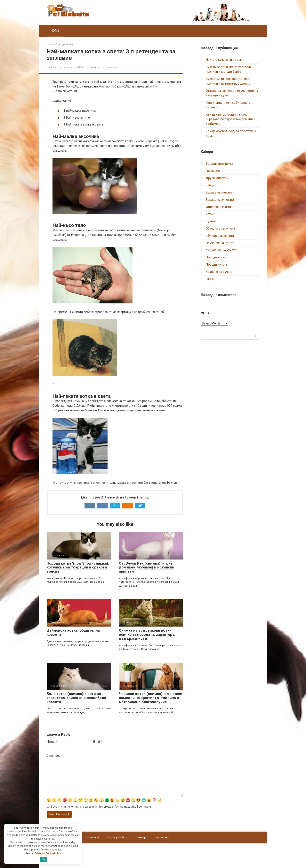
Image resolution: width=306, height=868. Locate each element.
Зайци (210, 185)
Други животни (217, 178)
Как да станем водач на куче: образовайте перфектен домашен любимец (230, 119)
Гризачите (213, 171)
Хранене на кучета (219, 272)
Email (98, 742)
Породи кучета (216, 265)
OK (44, 859)
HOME (55, 30)
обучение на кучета (220, 236)
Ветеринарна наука (219, 164)
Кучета (211, 221)
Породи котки (109, 67)
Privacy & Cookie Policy (48, 853)
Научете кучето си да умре (225, 60)
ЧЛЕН (210, 279)
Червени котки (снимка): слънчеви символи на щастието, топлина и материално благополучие (151, 698)
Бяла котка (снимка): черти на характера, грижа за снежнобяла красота (76, 698)
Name (52, 742)
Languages (161, 838)
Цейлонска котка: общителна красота (73, 632)
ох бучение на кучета (221, 250)
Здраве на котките (219, 192)
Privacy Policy (117, 838)
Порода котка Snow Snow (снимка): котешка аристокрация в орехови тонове (78, 567)
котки (210, 214)
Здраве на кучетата (220, 200)
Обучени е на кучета (220, 228)
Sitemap (140, 838)
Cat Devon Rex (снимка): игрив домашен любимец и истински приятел (147, 567)
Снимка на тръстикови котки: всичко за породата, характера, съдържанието (147, 634)
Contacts (93, 838)
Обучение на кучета (220, 243)
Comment (53, 755)
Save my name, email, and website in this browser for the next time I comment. (101, 807)
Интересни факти (218, 207)
